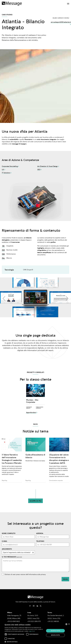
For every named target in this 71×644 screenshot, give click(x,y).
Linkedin (37, 606)
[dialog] (35, 633)
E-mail (5, 541)
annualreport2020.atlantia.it (61, 22)
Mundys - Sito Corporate (32, 401)
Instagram (34, 606)
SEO (39, 169)
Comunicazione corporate (56, 480)
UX (3, 169)
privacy (43, 574)
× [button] (69, 624)
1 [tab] (33, 315)
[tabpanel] (35, 297)
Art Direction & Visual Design (48, 166)
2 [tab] (36, 315)
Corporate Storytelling (10, 166)
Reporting (4, 480)
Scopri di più (35, 501)
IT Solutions (6, 173)
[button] (24, 642)
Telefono (40, 541)
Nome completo (9, 533)
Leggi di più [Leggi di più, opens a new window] (32, 631)
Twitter (41, 606)
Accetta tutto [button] (55, 631)
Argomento (7, 549)
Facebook (30, 606)
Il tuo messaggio (9, 557)
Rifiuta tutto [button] (55, 635)
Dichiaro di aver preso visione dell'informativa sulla (25, 574)
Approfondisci (31, 412)
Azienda (40, 533)
